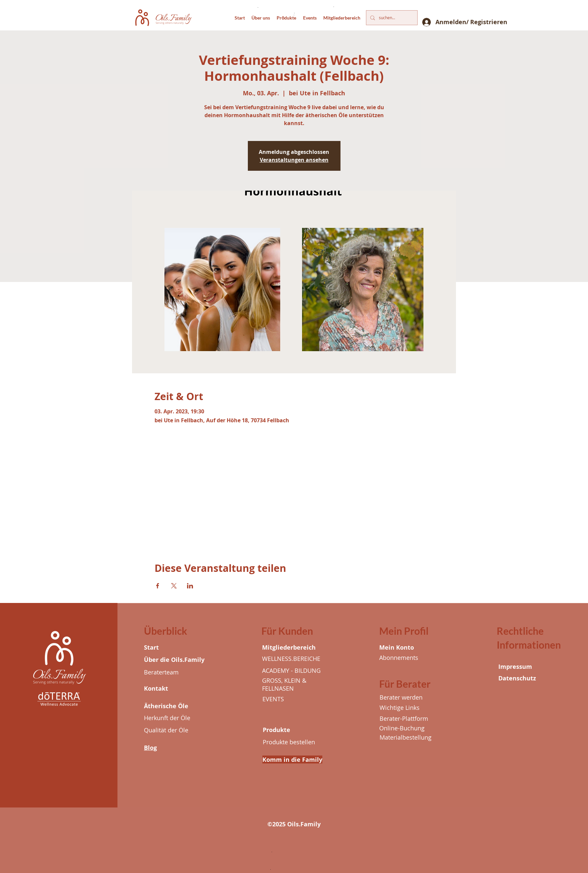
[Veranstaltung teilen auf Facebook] (158, 586)
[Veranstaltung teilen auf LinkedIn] (190, 586)
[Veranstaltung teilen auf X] (174, 586)
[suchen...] (391, 18)
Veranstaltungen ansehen (294, 160)
